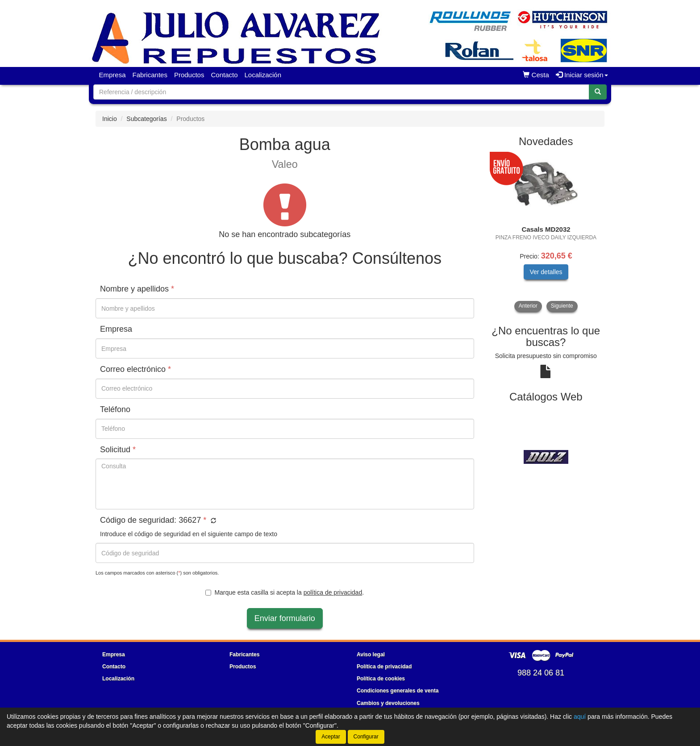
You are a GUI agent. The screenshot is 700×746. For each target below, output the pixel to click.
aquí (580, 717)
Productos (189, 75)
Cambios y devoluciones (388, 703)
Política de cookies (381, 679)
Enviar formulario (285, 618)
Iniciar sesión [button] (582, 75)
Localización (263, 75)
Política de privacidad (384, 667)
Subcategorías (146, 119)
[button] (212, 521)
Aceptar (331, 737)
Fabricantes (150, 75)
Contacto (224, 75)
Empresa (112, 75)
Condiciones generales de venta (398, 691)
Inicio (110, 119)
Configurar (366, 737)
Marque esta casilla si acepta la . (285, 592)
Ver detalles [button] (546, 272)
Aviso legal (371, 654)
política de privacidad (333, 592)
